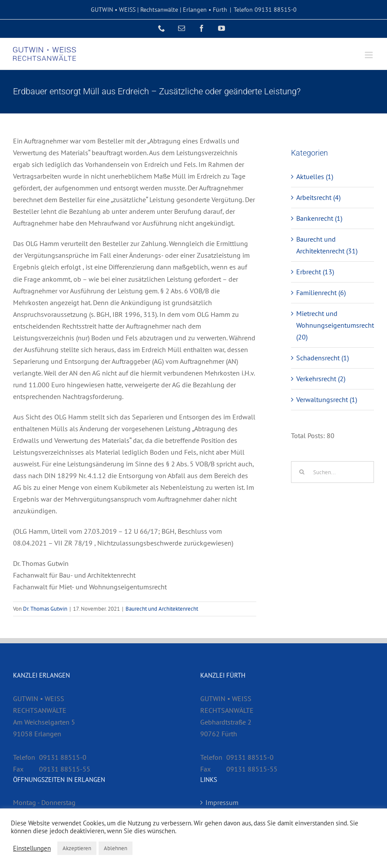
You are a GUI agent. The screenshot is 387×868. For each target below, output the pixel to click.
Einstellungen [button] (32, 848)
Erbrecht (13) (315, 272)
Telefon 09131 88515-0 (265, 10)
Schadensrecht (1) (322, 358)
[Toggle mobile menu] (369, 55)
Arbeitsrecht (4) (318, 197)
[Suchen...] (332, 472)
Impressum (222, 802)
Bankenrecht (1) (319, 218)
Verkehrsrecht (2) (321, 379)
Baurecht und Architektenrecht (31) (327, 245)
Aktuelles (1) (315, 176)
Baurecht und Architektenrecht (162, 609)
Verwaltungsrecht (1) (327, 399)
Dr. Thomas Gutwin (45, 609)
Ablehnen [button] (116, 848)
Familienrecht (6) (321, 293)
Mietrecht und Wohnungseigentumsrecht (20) (333, 325)
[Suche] (302, 472)
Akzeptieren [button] (77, 848)
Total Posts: (309, 436)
